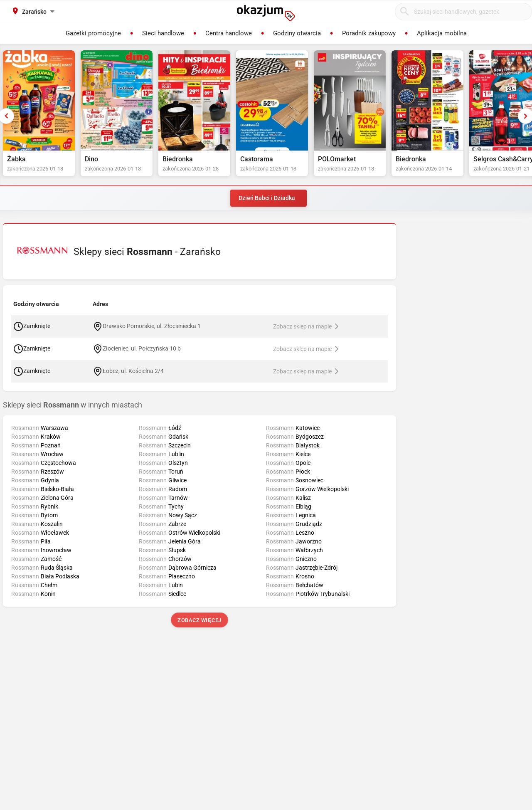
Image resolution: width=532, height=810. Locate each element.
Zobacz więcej (199, 620)
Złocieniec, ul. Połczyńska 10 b (142, 348)
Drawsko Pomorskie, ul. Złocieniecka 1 (152, 326)
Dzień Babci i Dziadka (267, 198)
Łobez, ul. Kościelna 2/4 (133, 370)
